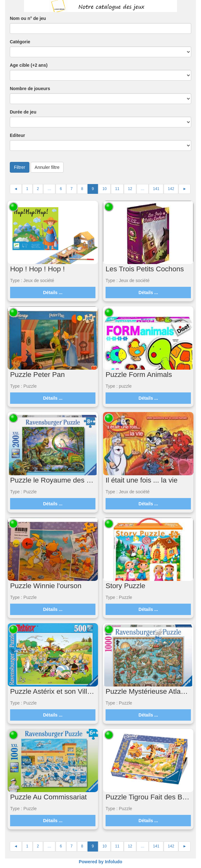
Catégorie (20, 42)
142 (171, 189)
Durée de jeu (23, 112)
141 (156, 189)
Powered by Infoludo (100, 862)
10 (104, 189)
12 (130, 189)
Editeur (17, 135)
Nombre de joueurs (30, 89)
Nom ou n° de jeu (28, 18)
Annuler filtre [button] (47, 167)
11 (117, 189)
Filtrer (20, 167)
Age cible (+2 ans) (29, 65)
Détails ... (53, 292)
